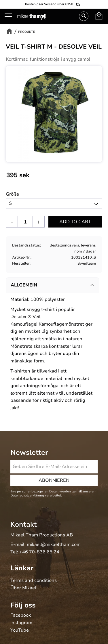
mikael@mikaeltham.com (54, 544)
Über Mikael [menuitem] (23, 588)
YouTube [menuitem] (20, 630)
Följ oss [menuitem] (23, 605)
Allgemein (24, 285)
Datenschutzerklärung (28, 495)
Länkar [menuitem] (22, 568)
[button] (12, 23)
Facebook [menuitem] (21, 616)
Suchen (84, 16)
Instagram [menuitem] (21, 623)
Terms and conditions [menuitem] (34, 581)
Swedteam (87, 263)
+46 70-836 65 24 (39, 552)
